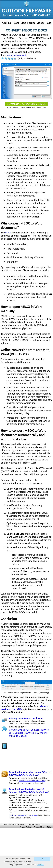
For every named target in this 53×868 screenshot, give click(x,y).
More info (40, 865)
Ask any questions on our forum (26, 718)
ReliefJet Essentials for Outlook (32, 781)
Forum (31, 23)
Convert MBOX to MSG (26, 733)
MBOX (8, 233)
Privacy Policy (25, 827)
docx (15, 55)
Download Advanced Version (27, 104)
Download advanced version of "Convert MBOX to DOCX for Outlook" (30, 774)
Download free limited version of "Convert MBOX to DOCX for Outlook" (29, 791)
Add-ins (6, 23)
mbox (9, 55)
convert (22, 55)
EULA (49, 827)
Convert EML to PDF (19, 730)
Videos (41, 23)
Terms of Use (39, 827)
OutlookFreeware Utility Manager (23, 815)
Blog (23, 23)
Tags (49, 23)
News (16, 23)
